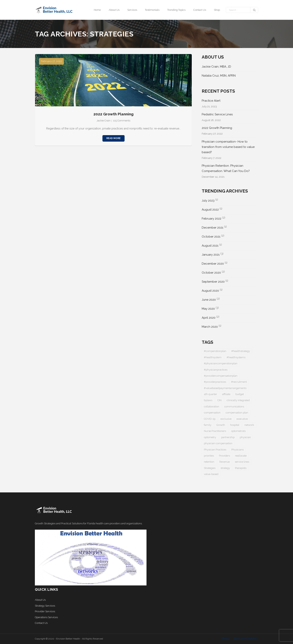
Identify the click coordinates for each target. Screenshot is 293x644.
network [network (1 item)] (249, 425)
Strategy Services (45, 606)
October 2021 (211, 237)
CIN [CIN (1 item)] (219, 400)
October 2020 (211, 273)
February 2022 (212, 219)
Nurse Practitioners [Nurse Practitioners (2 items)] (215, 431)
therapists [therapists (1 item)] (241, 468)
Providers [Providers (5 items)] (224, 456)
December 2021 (213, 228)
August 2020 (210, 291)
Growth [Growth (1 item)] (221, 425)
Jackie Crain (104, 121)
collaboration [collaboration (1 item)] (212, 407)
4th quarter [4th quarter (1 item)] (210, 394)
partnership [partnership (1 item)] (228, 437)
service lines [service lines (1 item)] (242, 462)
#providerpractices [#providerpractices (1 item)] (215, 382)
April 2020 (209, 318)
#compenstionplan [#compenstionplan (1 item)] (215, 351)
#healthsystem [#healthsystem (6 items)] (213, 357)
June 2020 (209, 300)
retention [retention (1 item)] (209, 462)
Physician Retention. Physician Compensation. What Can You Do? (226, 168)
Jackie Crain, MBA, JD (216, 67)
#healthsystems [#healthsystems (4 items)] (236, 357)
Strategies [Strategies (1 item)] (210, 468)
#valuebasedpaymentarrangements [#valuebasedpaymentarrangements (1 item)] (225, 388)
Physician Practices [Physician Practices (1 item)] (215, 450)
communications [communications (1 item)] (234, 407)
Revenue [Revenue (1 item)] (225, 462)
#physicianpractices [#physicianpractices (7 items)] (216, 370)
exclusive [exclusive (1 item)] (226, 419)
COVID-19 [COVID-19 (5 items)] (210, 419)
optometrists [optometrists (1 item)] (238, 431)
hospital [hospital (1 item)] (235, 425)
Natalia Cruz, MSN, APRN (219, 76)
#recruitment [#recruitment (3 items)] (239, 382)
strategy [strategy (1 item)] (225, 468)
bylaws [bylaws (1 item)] (208, 400)
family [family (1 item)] (208, 425)
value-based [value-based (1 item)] (211, 474)
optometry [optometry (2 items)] (210, 437)
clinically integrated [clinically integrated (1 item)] (238, 400)
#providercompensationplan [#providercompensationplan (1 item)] (221, 376)
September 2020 (213, 282)
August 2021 (210, 246)
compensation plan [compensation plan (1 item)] (237, 413)
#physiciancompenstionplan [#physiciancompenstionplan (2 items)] (221, 363)
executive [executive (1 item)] (242, 419)
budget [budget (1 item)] (240, 394)
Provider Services (45, 611)
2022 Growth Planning (113, 114)
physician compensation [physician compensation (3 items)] (218, 443)
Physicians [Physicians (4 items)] (237, 450)
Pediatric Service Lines (217, 114)
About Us (40, 600)
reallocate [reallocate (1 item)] (241, 456)
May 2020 (208, 309)
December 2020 (213, 264)
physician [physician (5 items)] (245, 437)
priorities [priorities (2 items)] (209, 456)
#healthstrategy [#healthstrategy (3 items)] (241, 351)
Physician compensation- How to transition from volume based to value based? (228, 147)
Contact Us (41, 623)
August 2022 (210, 210)
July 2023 (208, 201)
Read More (113, 138)
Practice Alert (211, 101)
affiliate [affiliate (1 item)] (226, 394)
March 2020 (210, 327)
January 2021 (211, 255)
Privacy (226, 639)
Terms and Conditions (245, 639)
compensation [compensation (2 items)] (212, 413)
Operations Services (46, 617)
